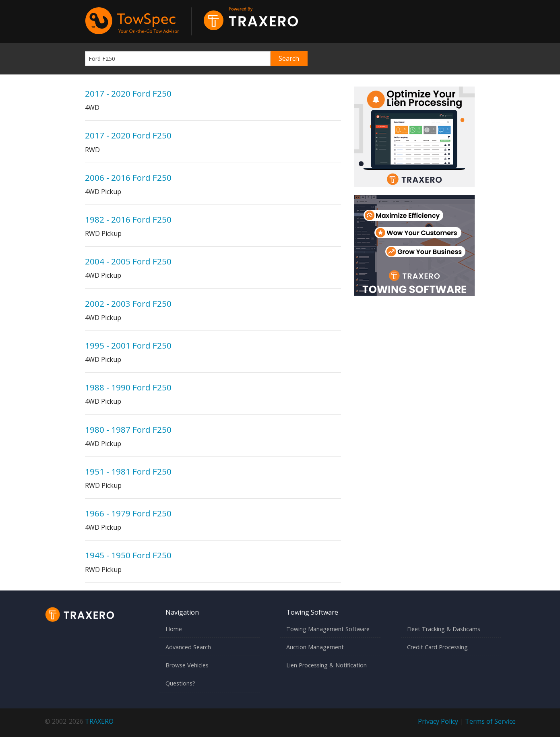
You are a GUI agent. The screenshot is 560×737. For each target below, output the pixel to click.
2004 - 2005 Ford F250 (128, 261)
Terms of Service (490, 721)
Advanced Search (188, 647)
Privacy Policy (438, 721)
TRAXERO (99, 721)
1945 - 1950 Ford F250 (128, 555)
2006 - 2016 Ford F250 (128, 178)
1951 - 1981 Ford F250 (128, 471)
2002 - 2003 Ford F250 (128, 303)
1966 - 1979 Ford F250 (128, 513)
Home (174, 629)
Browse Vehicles (187, 665)
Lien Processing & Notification (326, 665)
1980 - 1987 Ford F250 (128, 429)
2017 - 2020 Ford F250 (128, 93)
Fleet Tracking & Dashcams (444, 629)
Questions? (180, 683)
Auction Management (315, 647)
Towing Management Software (328, 629)
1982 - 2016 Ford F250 (128, 219)
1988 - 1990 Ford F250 (128, 387)
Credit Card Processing (437, 647)
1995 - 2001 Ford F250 (128, 345)
